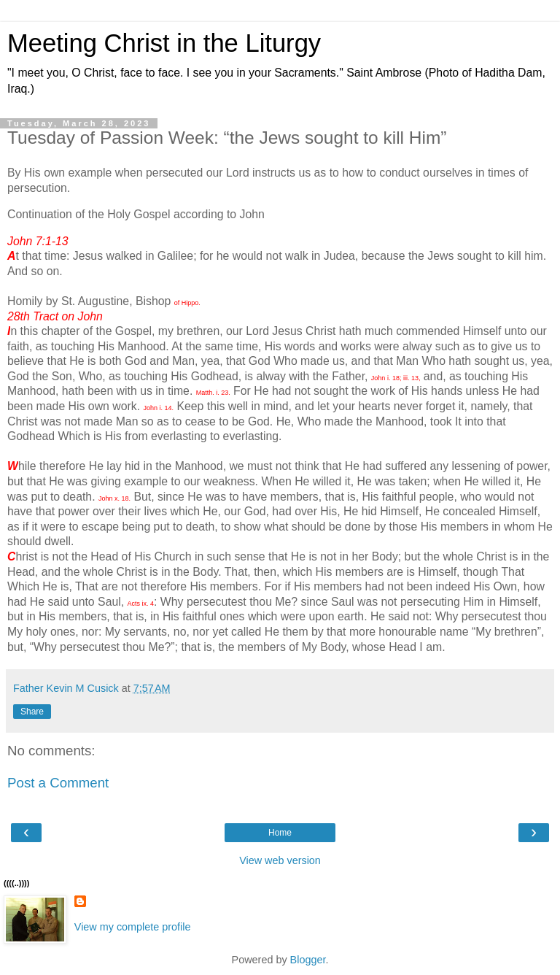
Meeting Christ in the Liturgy (164, 43)
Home (280, 833)
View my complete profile (133, 927)
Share (32, 712)
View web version (280, 860)
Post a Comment (58, 783)
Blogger (308, 960)
